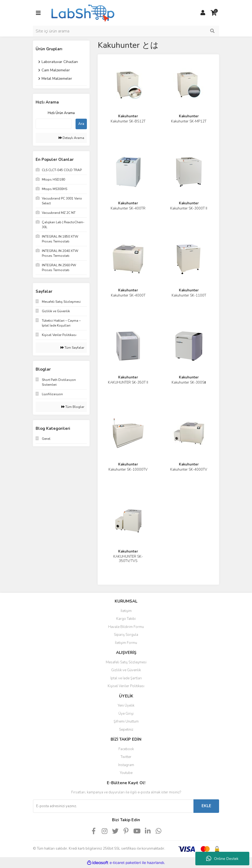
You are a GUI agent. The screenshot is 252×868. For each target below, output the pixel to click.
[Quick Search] (54, 124)
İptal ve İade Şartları (126, 678)
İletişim (126, 611)
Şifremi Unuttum (126, 721)
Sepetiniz (126, 730)
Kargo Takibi (126, 619)
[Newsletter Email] (113, 806)
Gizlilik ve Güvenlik (126, 670)
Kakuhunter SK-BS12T (128, 121)
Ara (81, 124)
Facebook (126, 749)
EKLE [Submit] (206, 806)
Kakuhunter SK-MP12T (189, 121)
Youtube (126, 773)
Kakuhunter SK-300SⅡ (189, 383)
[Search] (126, 31)
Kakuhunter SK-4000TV (189, 470)
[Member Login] (203, 13)
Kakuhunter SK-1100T (189, 295)
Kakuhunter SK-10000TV (128, 470)
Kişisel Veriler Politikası (126, 686)
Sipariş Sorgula (126, 635)
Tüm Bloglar (73, 407)
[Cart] (214, 13)
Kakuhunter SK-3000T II (189, 208)
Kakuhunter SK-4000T (128, 295)
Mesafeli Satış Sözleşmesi (126, 662)
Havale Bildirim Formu (126, 627)
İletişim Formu (126, 643)
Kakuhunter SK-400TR (128, 208)
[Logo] (82, 12)
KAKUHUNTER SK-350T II (128, 383)
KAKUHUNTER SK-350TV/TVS (128, 559)
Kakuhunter (128, 116)
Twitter (126, 757)
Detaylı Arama (71, 138)
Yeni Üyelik (126, 706)
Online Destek (222, 859)
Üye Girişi (126, 714)
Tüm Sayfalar (72, 348)
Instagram (126, 765)
